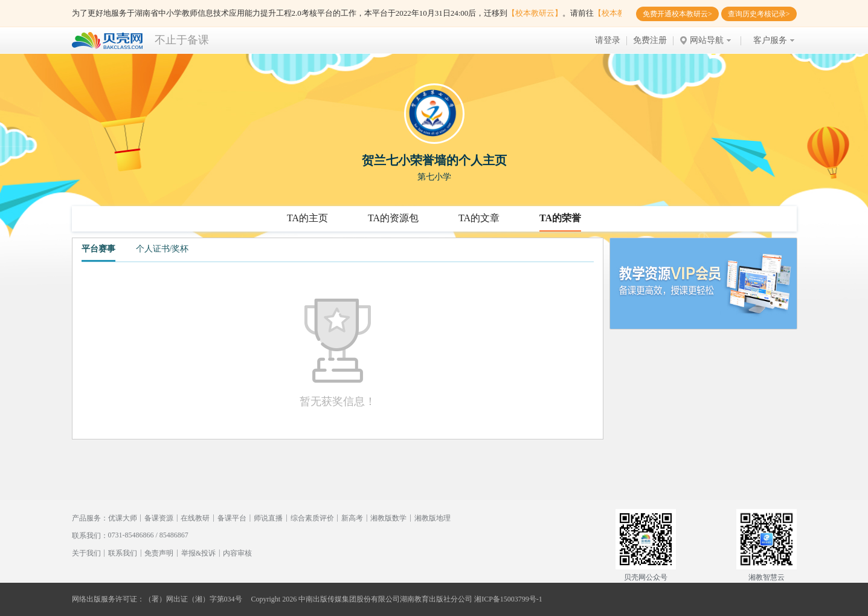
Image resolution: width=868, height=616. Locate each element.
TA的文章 (479, 218)
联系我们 (123, 553)
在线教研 (195, 518)
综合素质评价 (312, 518)
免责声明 (159, 553)
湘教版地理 (432, 518)
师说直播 (268, 518)
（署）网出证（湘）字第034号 (193, 599)
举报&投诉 (198, 553)
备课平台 (232, 518)
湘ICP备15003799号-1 (508, 599)
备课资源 (159, 518)
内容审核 (237, 553)
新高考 (352, 518)
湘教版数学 (388, 518)
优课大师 (123, 518)
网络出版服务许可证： (108, 599)
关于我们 (86, 553)
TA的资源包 (393, 218)
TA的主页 (307, 218)
